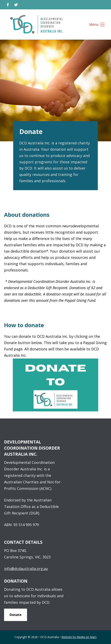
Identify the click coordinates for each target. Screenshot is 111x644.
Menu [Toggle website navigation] (96, 25)
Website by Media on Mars (79, 637)
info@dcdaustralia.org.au (26, 569)
